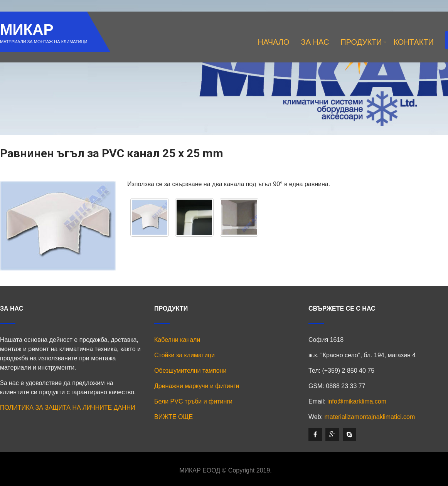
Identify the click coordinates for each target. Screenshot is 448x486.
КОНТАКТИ (413, 42)
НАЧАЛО (274, 42)
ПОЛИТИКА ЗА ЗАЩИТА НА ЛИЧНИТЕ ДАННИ (68, 408)
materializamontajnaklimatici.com (370, 417)
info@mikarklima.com (357, 401)
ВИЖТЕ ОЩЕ (173, 417)
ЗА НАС (315, 42)
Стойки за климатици (184, 355)
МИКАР (27, 29)
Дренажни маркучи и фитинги (197, 386)
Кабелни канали (177, 340)
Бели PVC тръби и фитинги (193, 401)
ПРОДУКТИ (364, 42)
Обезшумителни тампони (190, 371)
